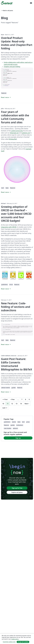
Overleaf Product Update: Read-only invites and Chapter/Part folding (17, 43)
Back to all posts (7, 11)
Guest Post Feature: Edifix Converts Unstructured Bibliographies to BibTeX (17, 364)
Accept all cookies (23, 642)
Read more (6, 97)
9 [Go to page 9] (29, 399)
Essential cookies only (9, 642)
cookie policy (15, 639)
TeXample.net (14, 133)
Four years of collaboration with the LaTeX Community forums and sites (15, 117)
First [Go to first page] (5, 399)
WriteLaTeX (13, 139)
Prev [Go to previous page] (13, 399)
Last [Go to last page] (5, 408)
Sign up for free (17, 488)
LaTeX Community (17, 131)
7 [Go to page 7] (22, 399)
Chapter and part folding (12, 67)
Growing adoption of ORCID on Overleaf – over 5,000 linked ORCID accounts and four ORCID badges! (16, 214)
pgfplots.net (26, 133)
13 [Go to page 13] (17, 404)
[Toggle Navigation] (31, 3)
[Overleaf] (7, 3)
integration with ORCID (9, 227)
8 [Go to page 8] (26, 399)
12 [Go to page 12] (12, 404)
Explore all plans (17, 492)
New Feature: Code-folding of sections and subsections (16, 307)
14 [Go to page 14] (21, 404)
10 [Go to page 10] (3, 404)
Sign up (18, 438)
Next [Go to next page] (27, 404)
